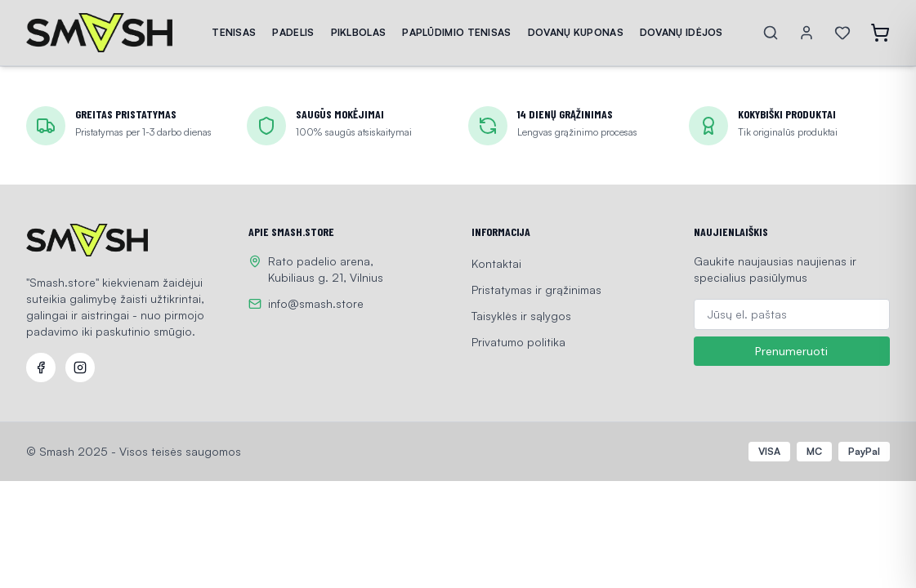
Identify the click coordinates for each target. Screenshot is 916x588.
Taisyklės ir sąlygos (521, 316)
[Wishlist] (842, 33)
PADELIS (293, 32)
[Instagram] (80, 367)
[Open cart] (880, 33)
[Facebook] (41, 367)
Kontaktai (496, 263)
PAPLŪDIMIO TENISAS (456, 32)
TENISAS (234, 32)
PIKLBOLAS (359, 32)
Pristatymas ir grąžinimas (536, 290)
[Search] (771, 33)
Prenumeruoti (791, 351)
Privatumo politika (518, 342)
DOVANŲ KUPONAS (576, 32)
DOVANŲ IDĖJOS (681, 32)
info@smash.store (316, 303)
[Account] (807, 33)
